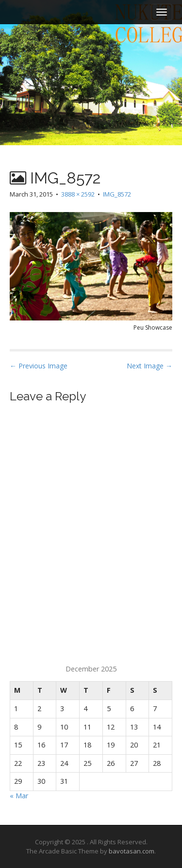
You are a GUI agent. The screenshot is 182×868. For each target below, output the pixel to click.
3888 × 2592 (78, 194)
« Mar (19, 796)
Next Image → (149, 366)
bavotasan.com (132, 851)
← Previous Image (39, 366)
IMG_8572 (117, 194)
